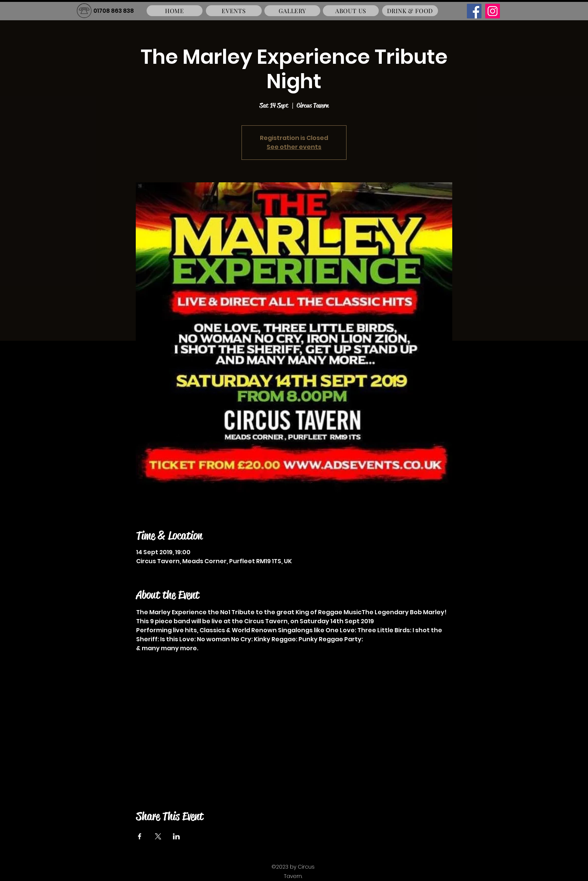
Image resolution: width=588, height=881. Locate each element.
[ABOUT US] (351, 11)
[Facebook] (474, 11)
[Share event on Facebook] (140, 836)
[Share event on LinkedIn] (176, 836)
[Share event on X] (158, 836)
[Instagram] (493, 11)
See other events (294, 147)
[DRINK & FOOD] (410, 11)
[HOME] (175, 11)
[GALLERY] (292, 11)
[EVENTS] (234, 11)
